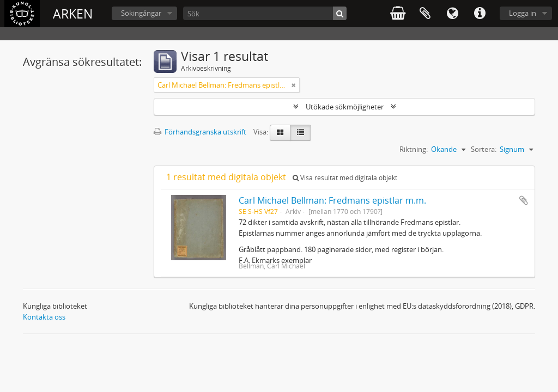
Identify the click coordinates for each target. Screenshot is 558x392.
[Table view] (301, 133)
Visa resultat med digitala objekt (345, 178)
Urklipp (425, 14)
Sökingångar (141, 13)
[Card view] (280, 133)
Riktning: (414, 149)
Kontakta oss (44, 317)
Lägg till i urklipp (524, 200)
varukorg (398, 14)
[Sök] (265, 13)
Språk (452, 14)
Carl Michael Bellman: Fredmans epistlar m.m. (332, 200)
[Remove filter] (294, 85)
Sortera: (484, 149)
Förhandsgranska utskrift (200, 132)
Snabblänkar (480, 14)
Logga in (523, 13)
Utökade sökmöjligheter (345, 107)
